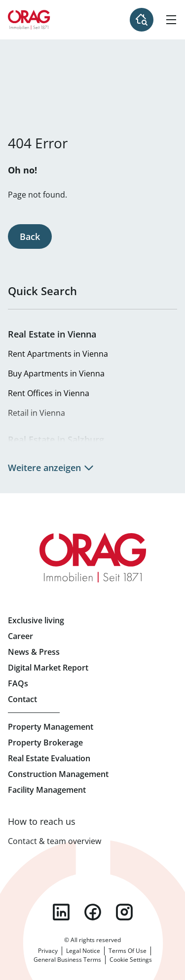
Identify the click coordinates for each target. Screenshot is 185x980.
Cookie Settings (131, 960)
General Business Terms (67, 960)
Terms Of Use (128, 951)
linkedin (61, 912)
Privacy (48, 951)
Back (30, 237)
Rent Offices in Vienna (49, 393)
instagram (124, 912)
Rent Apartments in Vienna (58, 354)
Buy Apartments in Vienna (56, 373)
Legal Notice (83, 951)
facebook (93, 912)
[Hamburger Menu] (171, 20)
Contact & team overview (55, 841)
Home (29, 20)
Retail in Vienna (37, 413)
